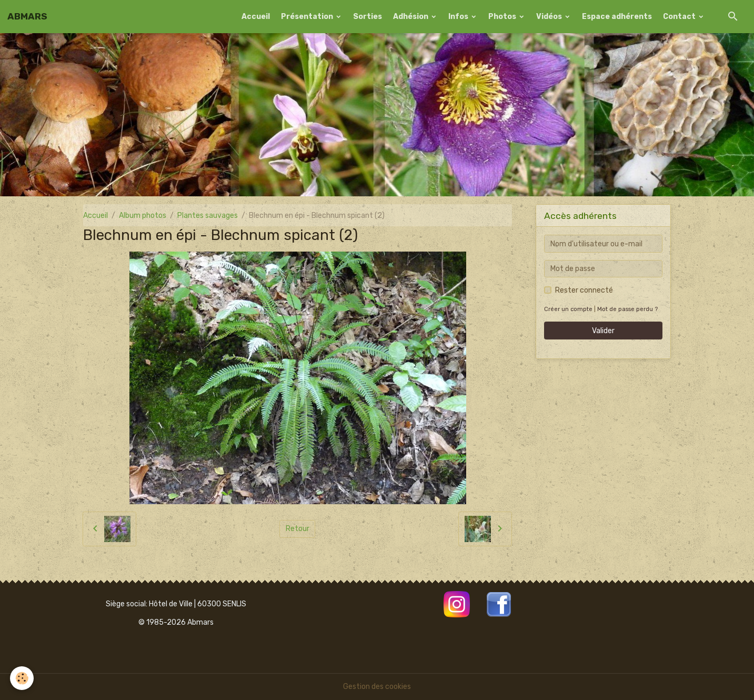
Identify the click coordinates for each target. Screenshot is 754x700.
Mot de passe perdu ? (627, 309)
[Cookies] (22, 678)
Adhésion (411, 17)
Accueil (256, 17)
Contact (680, 17)
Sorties (368, 17)
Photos (503, 17)
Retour (298, 529)
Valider (603, 331)
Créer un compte (568, 309)
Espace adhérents (617, 17)
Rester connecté (584, 290)
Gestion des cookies (377, 687)
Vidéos (550, 17)
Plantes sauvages (208, 216)
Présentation (308, 17)
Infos (459, 17)
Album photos (143, 216)
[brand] (27, 16)
